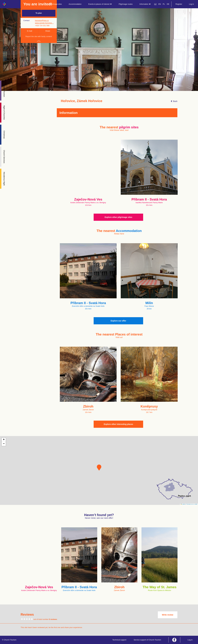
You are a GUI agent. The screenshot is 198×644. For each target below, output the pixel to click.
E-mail (30, 31)
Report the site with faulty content (39, 36)
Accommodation (75, 4)
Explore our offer (118, 321)
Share (48, 31)
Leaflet (183, 504)
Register (179, 4)
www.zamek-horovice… (44, 23)
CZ (155, 4)
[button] (99, 468)
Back (174, 101)
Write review (168, 615)
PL (164, 4)
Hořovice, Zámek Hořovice (82, 101)
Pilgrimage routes (126, 4)
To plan (39, 13)
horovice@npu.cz (42, 20)
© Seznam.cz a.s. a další (192, 504)
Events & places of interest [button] (100, 4)
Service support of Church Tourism (147, 640)
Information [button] (145, 4)
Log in (191, 4)
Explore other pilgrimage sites (118, 217)
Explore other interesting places (118, 424)
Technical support (119, 640)
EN (160, 4)
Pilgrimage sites (56, 4)
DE (168, 4)
